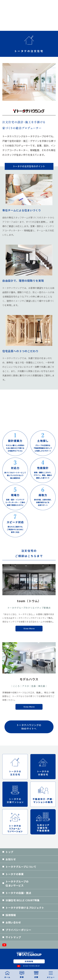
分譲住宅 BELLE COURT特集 (23, 900)
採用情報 (11, 915)
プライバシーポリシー (18, 930)
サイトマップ (13, 937)
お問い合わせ (13, 922)
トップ (9, 852)
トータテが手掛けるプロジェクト (25, 908)
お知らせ (11, 859)
